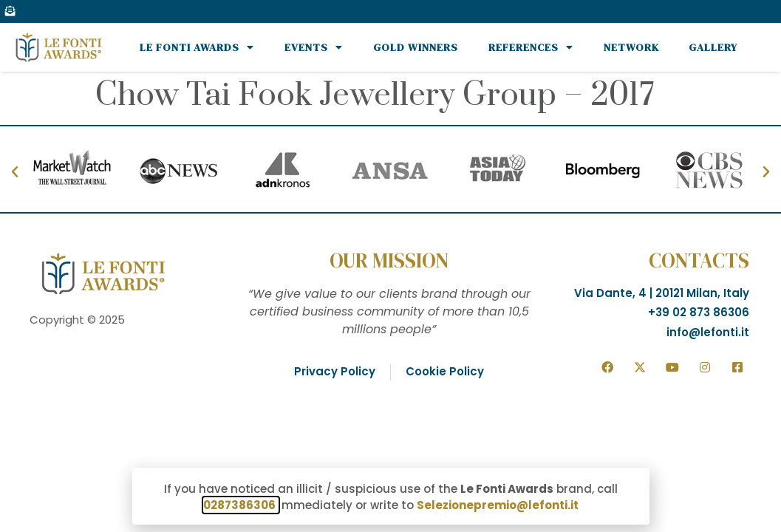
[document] (390, 266)
